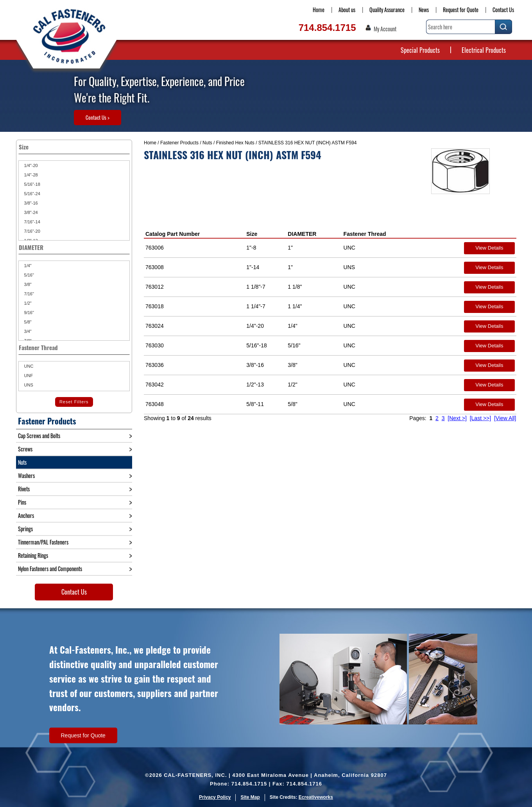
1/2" (27, 303)
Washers (26, 475)
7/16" (29, 294)
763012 (155, 287)
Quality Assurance (387, 10)
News (424, 10)
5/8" (27, 322)
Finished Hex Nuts (235, 143)
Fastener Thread (365, 234)
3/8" (27, 284)
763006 (155, 248)
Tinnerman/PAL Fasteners (43, 542)
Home (319, 10)
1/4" (27, 266)
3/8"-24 (30, 212)
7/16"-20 (32, 231)
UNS (28, 385)
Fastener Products (179, 143)
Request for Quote (461, 10)
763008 (155, 267)
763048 (155, 404)
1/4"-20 (30, 165)
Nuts (207, 143)
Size (252, 234)
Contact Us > (98, 117)
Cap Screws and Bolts (39, 436)
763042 (155, 385)
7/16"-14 (32, 222)
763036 (155, 365)
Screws (25, 449)
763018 (155, 306)
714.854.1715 (327, 28)
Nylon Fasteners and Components (50, 569)
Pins (22, 502)
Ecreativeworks (316, 797)
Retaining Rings (33, 555)
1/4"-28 (30, 175)
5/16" (29, 275)
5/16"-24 (32, 194)
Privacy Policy (215, 797)
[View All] (505, 418)
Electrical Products (484, 50)
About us (347, 10)
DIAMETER (302, 234)
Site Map (250, 797)
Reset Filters (74, 402)
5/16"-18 (32, 184)
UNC (28, 366)
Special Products (420, 50)
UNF (28, 376)
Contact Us (503, 10)
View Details (489, 248)
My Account (385, 29)
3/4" (27, 331)
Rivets (24, 489)
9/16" (29, 313)
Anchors (26, 515)
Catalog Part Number (173, 234)
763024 (155, 326)
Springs (25, 529)
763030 (155, 345)
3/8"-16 (30, 203)
